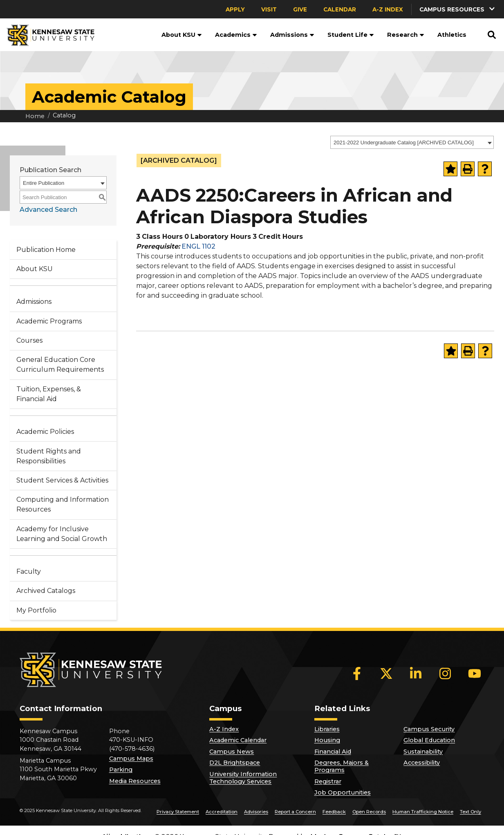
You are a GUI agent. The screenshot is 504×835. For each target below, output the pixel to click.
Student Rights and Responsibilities (49, 456)
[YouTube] (475, 673)
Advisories (256, 812)
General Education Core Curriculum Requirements (60, 365)
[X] (386, 673)
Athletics (452, 35)
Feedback (334, 812)
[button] (458, 9)
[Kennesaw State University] (47, 35)
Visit (269, 9)
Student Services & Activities (62, 480)
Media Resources (135, 781)
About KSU (182, 35)
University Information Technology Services (243, 778)
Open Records (369, 812)
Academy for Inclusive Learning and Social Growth (62, 534)
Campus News (232, 752)
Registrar (328, 781)
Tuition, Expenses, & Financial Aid (49, 394)
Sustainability (423, 752)
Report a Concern (295, 812)
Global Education (429, 740)
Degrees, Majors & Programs (342, 766)
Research (406, 35)
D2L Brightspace (235, 763)
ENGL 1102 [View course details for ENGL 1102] (198, 246)
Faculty (29, 571)
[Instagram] (445, 673)
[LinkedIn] (416, 673)
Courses (29, 340)
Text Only (470, 812)
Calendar (340, 9)
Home (35, 116)
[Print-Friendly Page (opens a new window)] (468, 169)
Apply (235, 9)
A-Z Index (388, 9)
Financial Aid (333, 752)
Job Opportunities (343, 792)
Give (300, 9)
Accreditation (222, 812)
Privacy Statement (178, 812)
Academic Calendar (238, 740)
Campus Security (429, 729)
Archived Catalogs (46, 591)
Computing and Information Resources (63, 504)
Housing (327, 740)
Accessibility (422, 763)
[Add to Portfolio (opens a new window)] (450, 169)
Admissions (292, 35)
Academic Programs (49, 321)
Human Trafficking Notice (423, 812)
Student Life (351, 35)
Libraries (327, 729)
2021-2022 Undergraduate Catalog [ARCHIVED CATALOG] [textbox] (404, 143)
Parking (121, 770)
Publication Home (46, 250)
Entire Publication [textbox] (44, 183)
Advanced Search (48, 210)
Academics (236, 35)
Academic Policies (45, 432)
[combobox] (412, 142)
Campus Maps (131, 759)
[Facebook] (357, 673)
